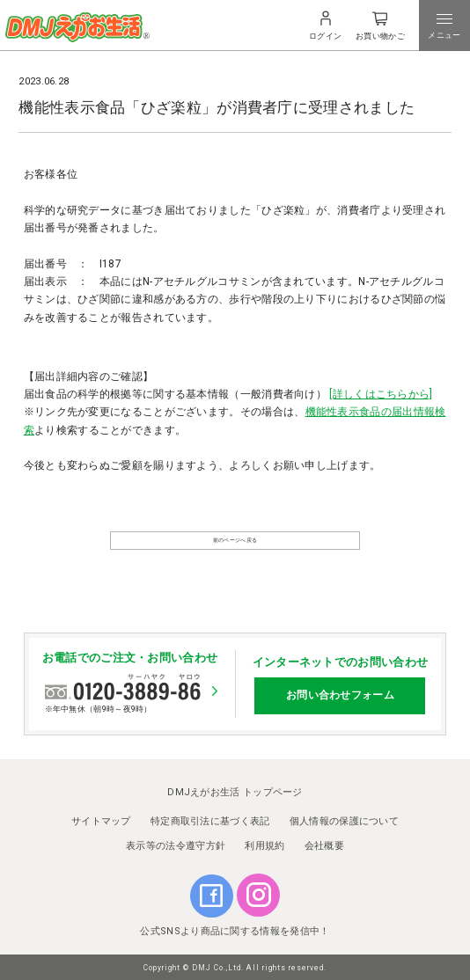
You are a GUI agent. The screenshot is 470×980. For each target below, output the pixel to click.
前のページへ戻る (235, 548)
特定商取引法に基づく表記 (210, 817)
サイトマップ (101, 817)
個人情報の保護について (344, 817)
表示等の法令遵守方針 (176, 841)
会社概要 (324, 841)
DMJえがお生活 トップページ (235, 788)
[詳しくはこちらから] (381, 394)
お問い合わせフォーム (340, 691)
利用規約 (264, 841)
